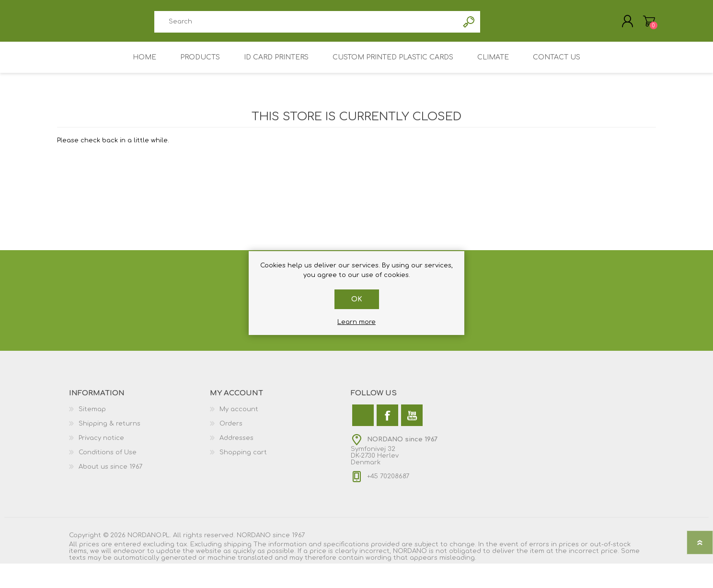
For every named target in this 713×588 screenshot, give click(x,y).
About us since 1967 (110, 472)
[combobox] (306, 24)
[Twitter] (363, 421)
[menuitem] (139, 415)
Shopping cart (243, 458)
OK (357, 299)
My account (239, 415)
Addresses (236, 443)
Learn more (356, 322)
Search (469, 24)
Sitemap (92, 415)
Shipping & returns (109, 429)
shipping (238, 550)
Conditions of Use (108, 458)
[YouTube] (412, 421)
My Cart (645, 23)
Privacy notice (101, 443)
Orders (231, 429)
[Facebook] (387, 421)
